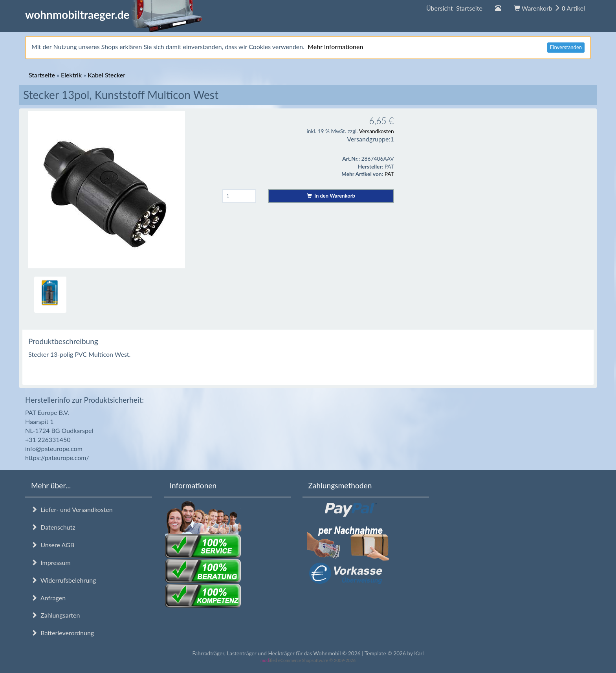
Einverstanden (566, 47)
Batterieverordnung (62, 633)
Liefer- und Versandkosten (72, 509)
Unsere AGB (53, 545)
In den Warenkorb (331, 196)
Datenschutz (53, 527)
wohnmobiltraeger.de (114, 15)
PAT (389, 174)
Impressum (51, 562)
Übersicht (454, 8)
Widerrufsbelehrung (63, 580)
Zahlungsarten (55, 615)
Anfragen (48, 598)
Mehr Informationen (335, 47)
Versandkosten (377, 131)
